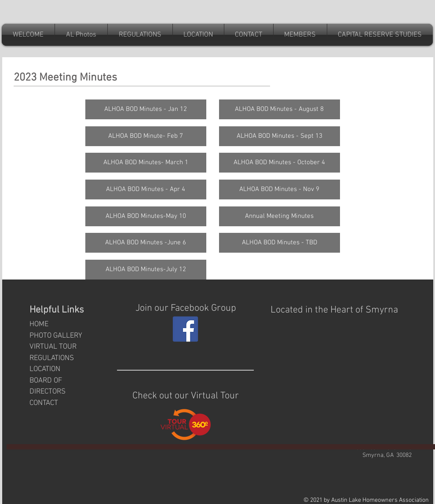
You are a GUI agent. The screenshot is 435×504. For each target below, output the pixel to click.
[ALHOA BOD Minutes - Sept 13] (280, 136)
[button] (249, 35)
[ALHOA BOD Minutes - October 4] (280, 163)
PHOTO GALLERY (56, 336)
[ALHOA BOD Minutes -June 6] (146, 243)
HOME (39, 324)
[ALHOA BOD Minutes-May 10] (146, 216)
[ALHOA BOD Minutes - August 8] (280, 109)
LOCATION (45, 369)
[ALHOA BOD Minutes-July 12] (146, 270)
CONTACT (44, 403)
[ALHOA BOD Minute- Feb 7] (146, 136)
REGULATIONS (52, 358)
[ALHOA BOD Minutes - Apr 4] (146, 189)
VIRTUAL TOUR (53, 347)
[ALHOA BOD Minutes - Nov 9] (280, 189)
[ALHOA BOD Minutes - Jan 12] (146, 109)
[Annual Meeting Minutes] (280, 216)
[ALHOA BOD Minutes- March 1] (146, 163)
